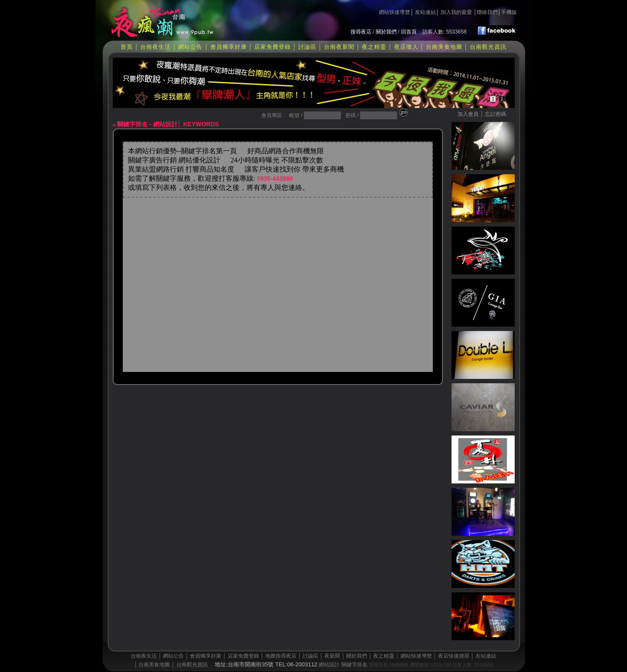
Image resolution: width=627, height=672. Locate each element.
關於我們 (386, 32)
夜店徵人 (406, 47)
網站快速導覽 (394, 12)
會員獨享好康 (229, 47)
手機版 (509, 12)
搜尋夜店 (361, 32)
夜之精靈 (374, 47)
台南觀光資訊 (488, 47)
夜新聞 (332, 656)
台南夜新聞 (339, 47)
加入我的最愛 (456, 12)
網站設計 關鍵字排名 (343, 665)
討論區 (307, 47)
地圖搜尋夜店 (281, 656)
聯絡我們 (487, 12)
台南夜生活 (155, 47)
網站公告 (190, 47)
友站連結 (425, 12)
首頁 (127, 47)
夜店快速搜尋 (454, 656)
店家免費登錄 (273, 47)
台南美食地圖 (444, 47)
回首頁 (409, 32)
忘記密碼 (496, 114)
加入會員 (468, 114)
